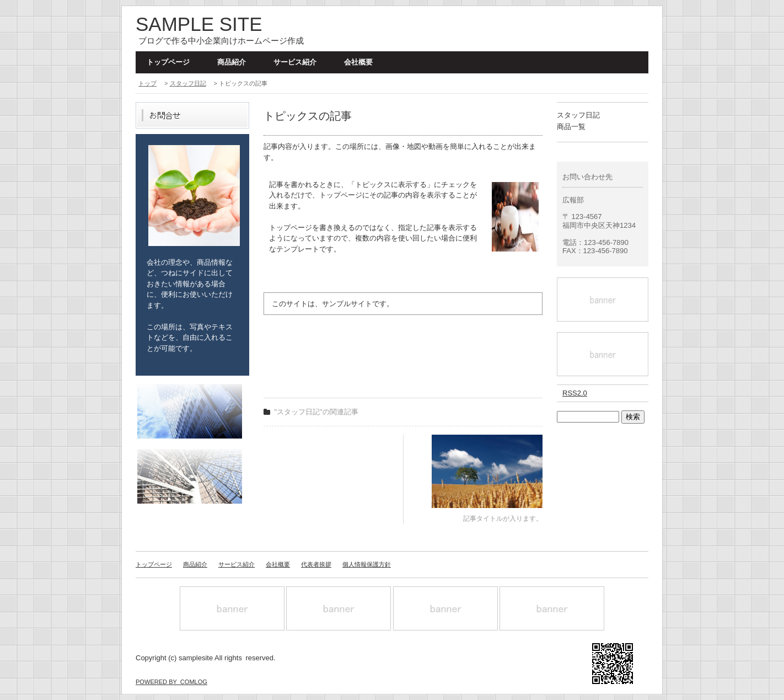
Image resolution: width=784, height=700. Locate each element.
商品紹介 (232, 62)
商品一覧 (571, 127)
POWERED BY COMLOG (171, 682)
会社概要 (358, 62)
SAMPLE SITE (199, 24)
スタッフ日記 (188, 83)
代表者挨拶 (316, 564)
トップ (147, 83)
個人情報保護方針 (367, 564)
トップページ (168, 62)
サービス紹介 (295, 62)
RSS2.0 (575, 393)
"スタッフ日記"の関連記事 (316, 412)
